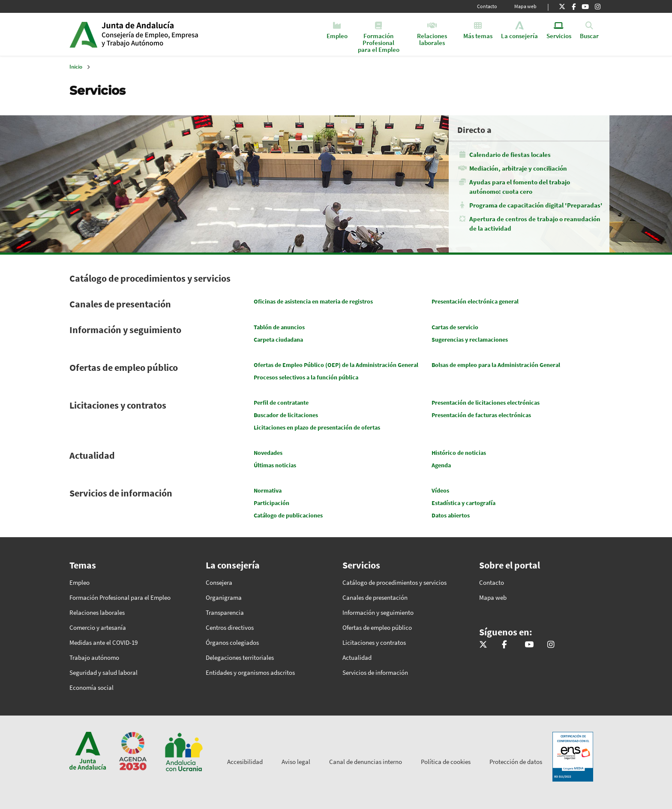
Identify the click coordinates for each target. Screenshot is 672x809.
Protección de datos (516, 762)
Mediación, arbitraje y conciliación (518, 168)
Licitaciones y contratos (118, 405)
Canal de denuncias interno (366, 762)
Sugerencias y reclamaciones (470, 340)
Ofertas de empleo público (124, 367)
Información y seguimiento (125, 330)
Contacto (487, 6)
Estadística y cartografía (463, 503)
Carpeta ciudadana (278, 340)
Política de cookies (446, 762)
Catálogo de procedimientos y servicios (150, 278)
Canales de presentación (120, 304)
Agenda (441, 465)
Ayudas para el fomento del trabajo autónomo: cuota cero (520, 187)
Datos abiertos (451, 515)
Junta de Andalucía (83, 34)
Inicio (167, 34)
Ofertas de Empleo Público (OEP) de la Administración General (336, 365)
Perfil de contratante (281, 403)
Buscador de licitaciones (286, 415)
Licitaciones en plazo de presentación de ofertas (317, 427)
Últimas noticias (275, 465)
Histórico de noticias (459, 453)
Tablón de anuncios (279, 327)
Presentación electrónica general (475, 301)
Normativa (268, 490)
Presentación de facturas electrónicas (481, 415)
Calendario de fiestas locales (510, 155)
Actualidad (92, 455)
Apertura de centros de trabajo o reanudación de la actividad (535, 224)
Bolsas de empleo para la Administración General (496, 365)
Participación (271, 503)
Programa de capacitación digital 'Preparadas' (536, 205)
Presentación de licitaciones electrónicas (486, 403)
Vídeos (440, 490)
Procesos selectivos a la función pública (306, 377)
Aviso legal (296, 762)
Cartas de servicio (455, 327)
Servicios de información (121, 493)
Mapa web (525, 6)
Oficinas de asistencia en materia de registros (313, 301)
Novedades (268, 453)
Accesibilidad (245, 762)
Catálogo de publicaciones (288, 515)
